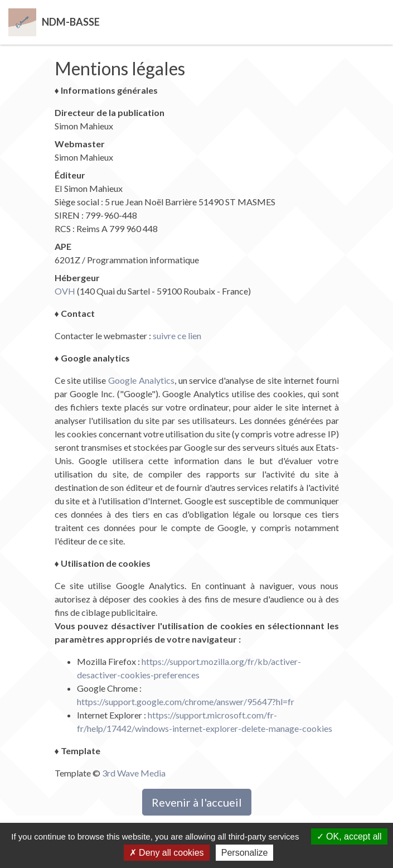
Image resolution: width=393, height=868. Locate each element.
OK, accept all (349, 836)
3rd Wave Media (134, 773)
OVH (65, 291)
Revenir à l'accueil (197, 802)
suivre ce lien (177, 336)
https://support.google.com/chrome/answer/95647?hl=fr (186, 701)
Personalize (245, 853)
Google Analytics (141, 380)
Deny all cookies (167, 853)
